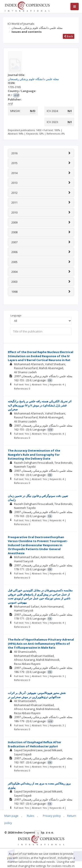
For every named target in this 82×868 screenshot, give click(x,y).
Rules (31, 816)
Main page (11, 816)
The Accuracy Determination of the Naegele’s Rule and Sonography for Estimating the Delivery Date (34, 455)
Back (69, 36)
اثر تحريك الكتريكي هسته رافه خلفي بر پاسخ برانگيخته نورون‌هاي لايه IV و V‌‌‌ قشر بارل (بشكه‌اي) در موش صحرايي (40, 405)
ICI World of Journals (21, 24)
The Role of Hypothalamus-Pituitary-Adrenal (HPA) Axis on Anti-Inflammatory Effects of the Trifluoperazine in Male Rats (41, 644)
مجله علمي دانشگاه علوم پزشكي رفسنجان (37, 28)
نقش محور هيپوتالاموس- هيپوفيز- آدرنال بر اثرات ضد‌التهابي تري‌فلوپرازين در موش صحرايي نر (37, 695)
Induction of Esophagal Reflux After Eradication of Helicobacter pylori (35, 744)
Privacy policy (52, 816)
